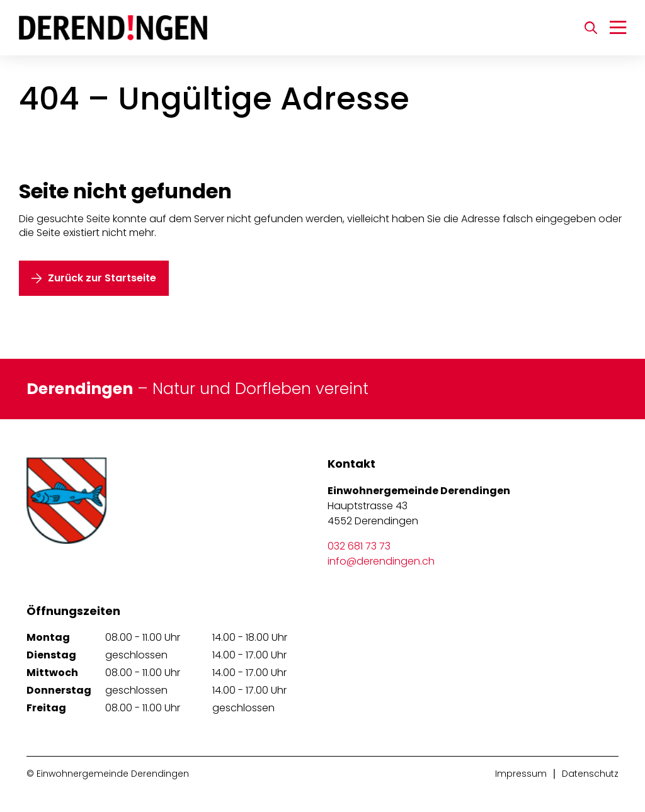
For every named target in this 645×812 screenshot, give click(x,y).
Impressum (521, 774)
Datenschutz (590, 774)
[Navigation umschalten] (618, 28)
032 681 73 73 (359, 546)
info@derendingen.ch (381, 561)
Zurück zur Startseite (102, 278)
